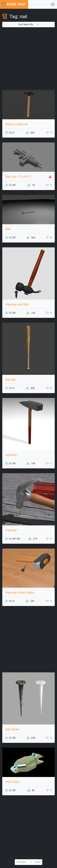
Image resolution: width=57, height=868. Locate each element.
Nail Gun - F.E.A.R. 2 (18, 177)
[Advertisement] (28, 59)
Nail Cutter (13, 782)
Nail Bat (11, 380)
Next (38, 862)
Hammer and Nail (17, 304)
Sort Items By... (29, 24)
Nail (8, 229)
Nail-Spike (12, 729)
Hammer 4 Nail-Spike (20, 593)
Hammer (11, 455)
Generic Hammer (17, 124)
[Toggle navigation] (53, 4)
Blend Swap (14, 4)
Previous (22, 862)
